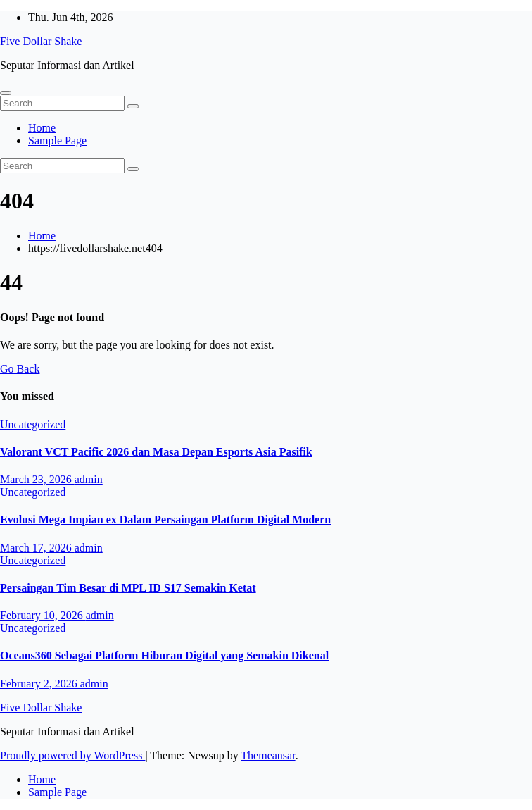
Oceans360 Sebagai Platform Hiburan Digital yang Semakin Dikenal (164, 655)
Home (42, 128)
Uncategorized (33, 424)
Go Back (20, 369)
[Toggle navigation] (6, 93)
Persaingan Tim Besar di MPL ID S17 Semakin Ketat (128, 588)
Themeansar (268, 755)
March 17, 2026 (37, 548)
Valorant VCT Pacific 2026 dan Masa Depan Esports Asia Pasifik (156, 452)
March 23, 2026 (37, 479)
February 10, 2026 (43, 615)
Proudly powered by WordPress (72, 755)
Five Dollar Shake (41, 41)
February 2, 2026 (40, 684)
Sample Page (57, 141)
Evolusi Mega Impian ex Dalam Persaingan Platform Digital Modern (165, 519)
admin (89, 479)
